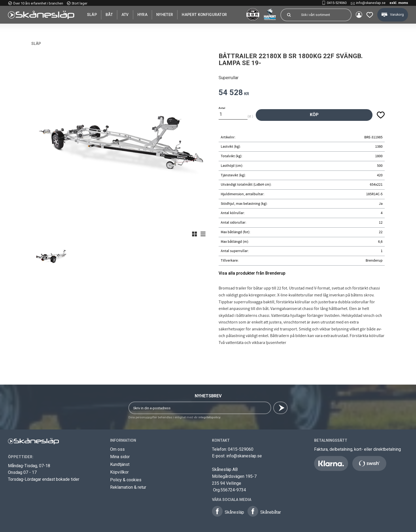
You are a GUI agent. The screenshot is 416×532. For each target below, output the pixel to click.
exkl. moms (399, 3)
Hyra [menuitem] (142, 15)
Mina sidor (120, 457)
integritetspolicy (209, 417)
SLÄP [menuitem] (92, 15)
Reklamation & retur (128, 487)
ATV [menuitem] (125, 15)
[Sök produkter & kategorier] (324, 15)
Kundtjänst (120, 464)
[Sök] (289, 15)
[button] (370, 15)
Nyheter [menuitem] (165, 15)
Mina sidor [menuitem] (359, 15)
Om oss (117, 449)
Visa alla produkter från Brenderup (252, 273)
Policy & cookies (126, 480)
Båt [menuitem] (109, 15)
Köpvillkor (119, 472)
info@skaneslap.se (371, 3)
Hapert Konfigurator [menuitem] (204, 15)
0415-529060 (337, 3)
